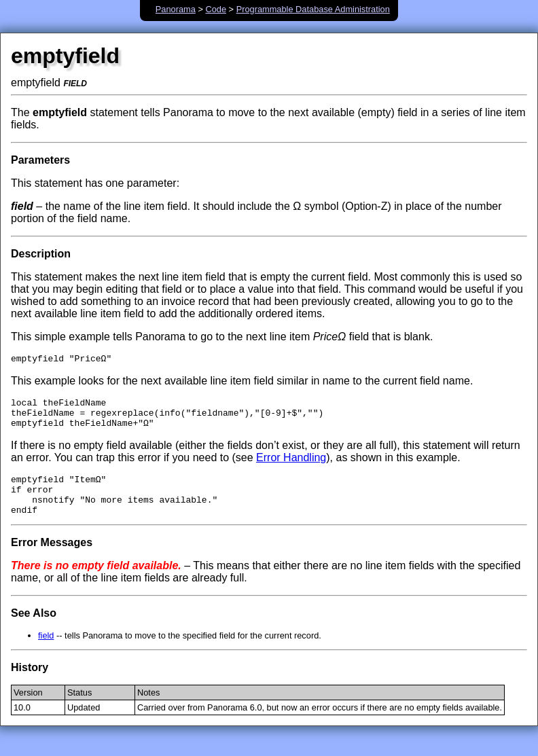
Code (216, 9)
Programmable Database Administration (313, 9)
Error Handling (291, 466)
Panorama (176, 9)
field (46, 652)
